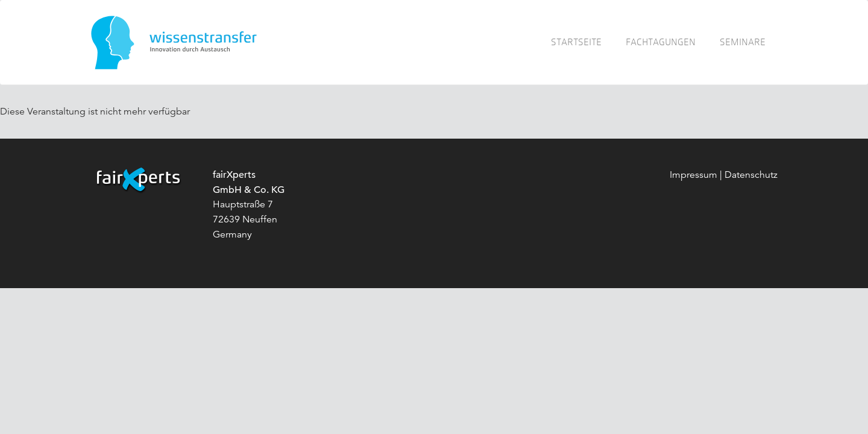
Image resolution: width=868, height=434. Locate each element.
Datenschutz (751, 175)
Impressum (693, 175)
